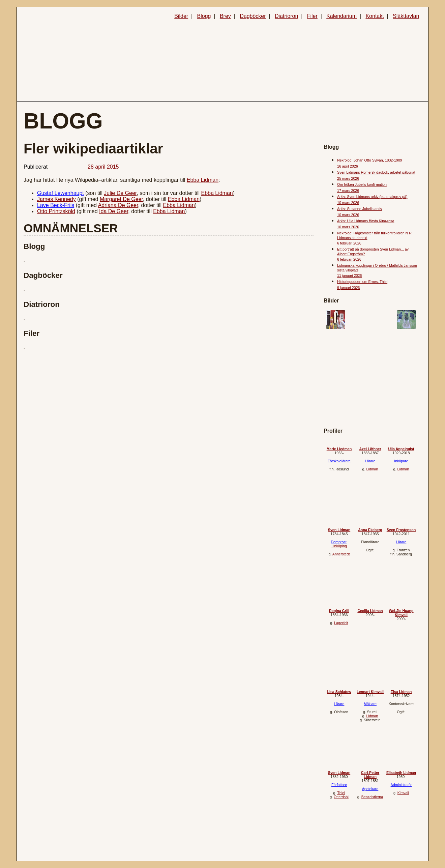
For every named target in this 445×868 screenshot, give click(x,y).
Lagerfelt (341, 623)
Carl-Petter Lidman (370, 775)
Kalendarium (342, 16)
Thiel (341, 793)
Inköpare (401, 461)
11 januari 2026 (349, 276)
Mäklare (370, 704)
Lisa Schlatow (339, 692)
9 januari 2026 (349, 288)
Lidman (372, 469)
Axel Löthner (370, 449)
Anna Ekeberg (370, 530)
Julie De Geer (120, 193)
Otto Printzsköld (56, 211)
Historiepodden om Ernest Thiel (362, 282)
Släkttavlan (406, 16)
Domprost (338, 542)
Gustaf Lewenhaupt (61, 193)
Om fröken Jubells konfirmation (362, 184)
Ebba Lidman (203, 180)
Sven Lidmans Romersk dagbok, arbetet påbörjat (376, 172)
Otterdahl (341, 797)
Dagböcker (253, 16)
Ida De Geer (114, 211)
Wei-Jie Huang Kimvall (401, 613)
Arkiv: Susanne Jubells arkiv (360, 209)
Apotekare (370, 789)
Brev (225, 16)
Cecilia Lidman (370, 611)
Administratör (401, 785)
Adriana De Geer (118, 205)
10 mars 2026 (348, 203)
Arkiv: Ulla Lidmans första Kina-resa (366, 221)
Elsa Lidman (401, 692)
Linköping (339, 546)
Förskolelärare (339, 461)
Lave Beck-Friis (56, 205)
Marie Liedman (339, 449)
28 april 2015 (103, 167)
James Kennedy (56, 199)
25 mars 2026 (348, 178)
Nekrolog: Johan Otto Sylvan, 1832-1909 (370, 160)
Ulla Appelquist (401, 449)
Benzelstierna (372, 797)
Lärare (370, 461)
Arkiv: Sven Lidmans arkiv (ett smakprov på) (372, 197)
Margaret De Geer (121, 199)
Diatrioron (286, 16)
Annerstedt (341, 554)
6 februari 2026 (349, 243)
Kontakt (375, 16)
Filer (312, 16)
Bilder (181, 16)
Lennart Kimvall (370, 692)
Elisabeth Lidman (401, 773)
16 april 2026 (348, 166)
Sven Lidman (339, 530)
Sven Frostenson (401, 530)
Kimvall (403, 793)
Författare (339, 785)
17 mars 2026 (348, 191)
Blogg (204, 16)
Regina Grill (339, 611)
